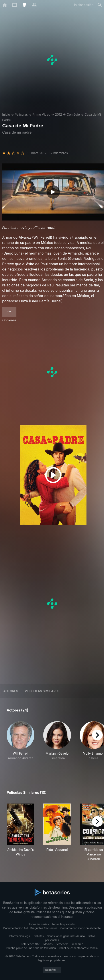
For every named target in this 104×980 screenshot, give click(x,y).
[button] (21, 745)
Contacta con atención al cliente (80, 928)
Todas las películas (64, 924)
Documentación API (16, 928)
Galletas (39, 936)
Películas (21, 114)
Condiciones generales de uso (66, 936)
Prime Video (41, 114)
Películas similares (42, 691)
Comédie (73, 114)
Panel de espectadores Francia (78, 948)
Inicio (6, 114)
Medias (48, 944)
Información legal (20, 936)
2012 (59, 114)
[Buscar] (100, 5)
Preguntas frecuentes (44, 928)
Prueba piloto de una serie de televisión (31, 948)
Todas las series (38, 924)
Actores (11, 691)
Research (77, 944)
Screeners (62, 944)
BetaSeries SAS (31, 944)
